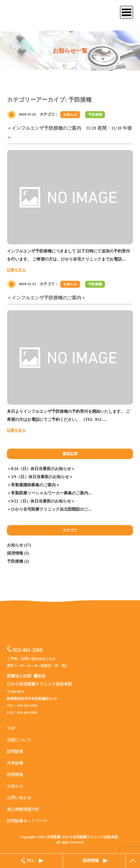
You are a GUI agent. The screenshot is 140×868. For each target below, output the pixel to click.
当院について (19, 743)
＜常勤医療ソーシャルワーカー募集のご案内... (49, 493)
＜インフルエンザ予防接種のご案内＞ (46, 298)
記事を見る (16, 270)
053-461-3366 (25, 651)
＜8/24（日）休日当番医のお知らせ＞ (41, 469)
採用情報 (15, 553)
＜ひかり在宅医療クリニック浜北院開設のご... (49, 509)
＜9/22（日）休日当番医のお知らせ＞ (41, 501)
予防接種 (95, 115)
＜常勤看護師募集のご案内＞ (33, 485)
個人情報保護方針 (23, 812)
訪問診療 (15, 754)
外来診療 (15, 766)
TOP (11, 731)
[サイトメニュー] (127, 12)
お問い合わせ (19, 800)
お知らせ (70, 115)
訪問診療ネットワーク (27, 824)
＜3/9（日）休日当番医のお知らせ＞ (40, 477)
